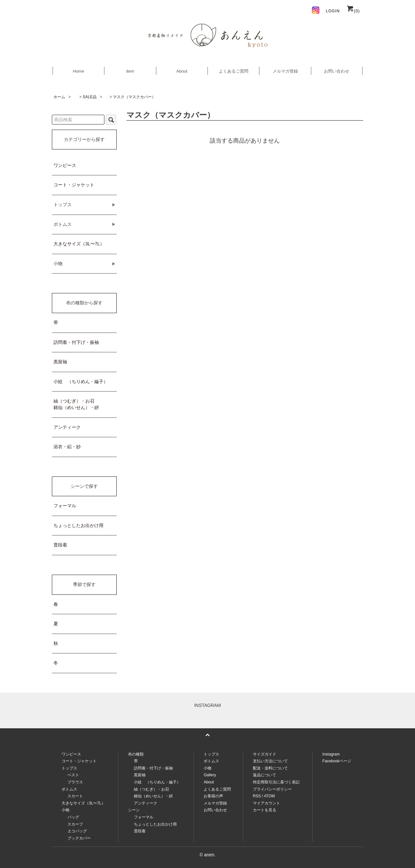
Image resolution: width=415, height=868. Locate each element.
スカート (75, 796)
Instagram (331, 754)
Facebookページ (337, 761)
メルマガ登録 (285, 71)
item (130, 71)
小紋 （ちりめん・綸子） (81, 381)
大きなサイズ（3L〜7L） (79, 244)
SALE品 (90, 97)
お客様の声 (213, 796)
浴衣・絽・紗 (67, 447)
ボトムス (211, 761)
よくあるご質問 (234, 71)
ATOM (269, 796)
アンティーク (67, 427)
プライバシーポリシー (272, 789)
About (182, 71)
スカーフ (75, 824)
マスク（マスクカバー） (134, 97)
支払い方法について (270, 761)
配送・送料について (270, 768)
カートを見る (265, 810)
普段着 (60, 545)
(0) (353, 11)
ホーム (59, 97)
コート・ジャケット (74, 185)
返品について (265, 775)
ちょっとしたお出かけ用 (78, 525)
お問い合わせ (337, 71)
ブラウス (75, 782)
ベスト (73, 775)
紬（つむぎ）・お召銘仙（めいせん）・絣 (76, 404)
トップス (211, 754)
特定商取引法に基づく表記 (276, 782)
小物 (207, 768)
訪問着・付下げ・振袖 (76, 342)
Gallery (210, 775)
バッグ (73, 817)
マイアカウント (267, 803)
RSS (257, 796)
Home (79, 71)
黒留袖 (60, 362)
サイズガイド (265, 754)
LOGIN (333, 11)
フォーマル (65, 506)
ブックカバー (79, 838)
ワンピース (65, 165)
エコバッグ (77, 831)
